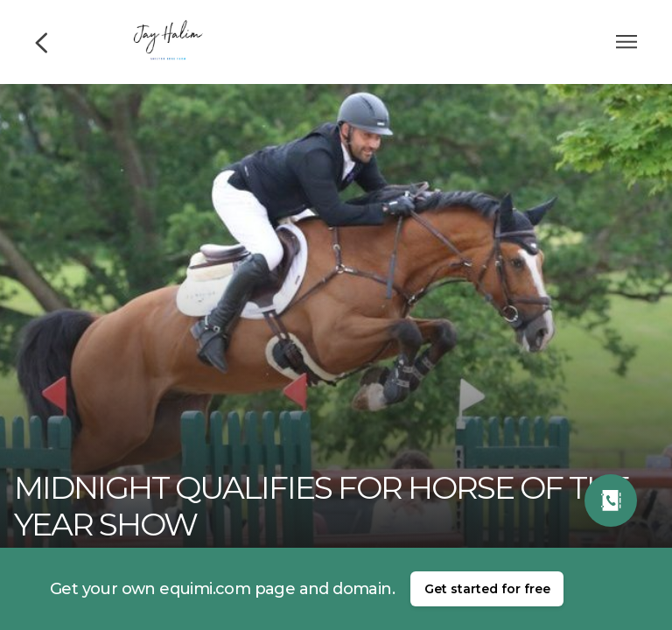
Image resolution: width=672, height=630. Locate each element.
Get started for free (487, 589)
